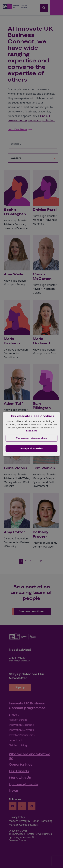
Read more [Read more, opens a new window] (31, 431)
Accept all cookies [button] (31, 448)
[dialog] (31, 434)
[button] (31, 438)
